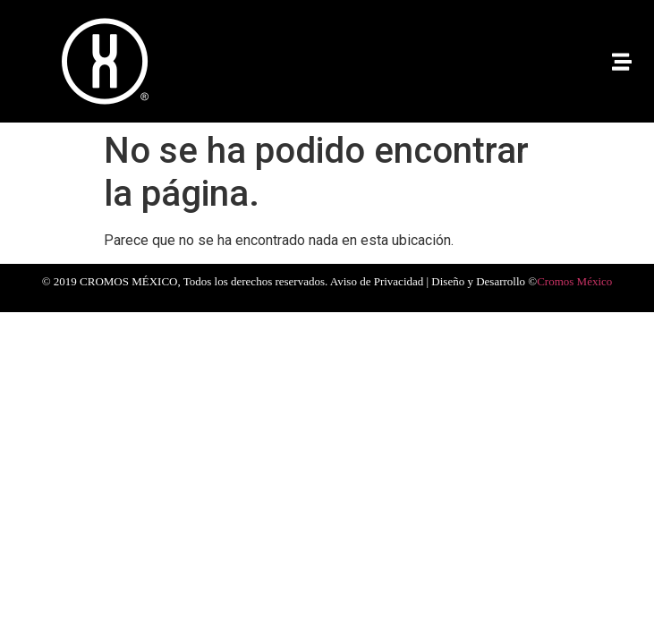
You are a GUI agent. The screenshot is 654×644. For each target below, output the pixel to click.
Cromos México (574, 281)
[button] (621, 61)
